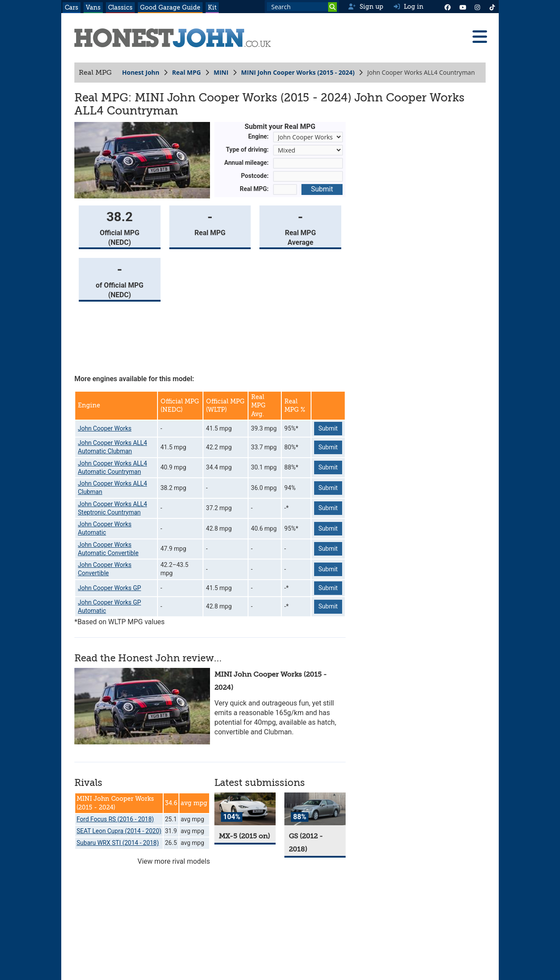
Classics (120, 7)
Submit (322, 189)
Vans (93, 7)
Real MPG (186, 72)
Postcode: (255, 176)
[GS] (315, 809)
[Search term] (302, 7)
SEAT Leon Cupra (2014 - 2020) (119, 831)
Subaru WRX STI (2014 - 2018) (118, 843)
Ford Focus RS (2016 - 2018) (115, 819)
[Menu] (479, 37)
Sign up (366, 7)
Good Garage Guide (170, 7)
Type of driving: (247, 149)
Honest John (141, 72)
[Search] (332, 7)
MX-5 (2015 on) (244, 836)
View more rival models (174, 861)
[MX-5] (245, 809)
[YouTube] (462, 7)
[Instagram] (477, 7)
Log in (409, 7)
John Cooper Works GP (109, 588)
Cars (72, 7)
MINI (221, 72)
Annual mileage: (247, 163)
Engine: (258, 136)
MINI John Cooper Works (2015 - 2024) (298, 72)
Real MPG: (254, 189)
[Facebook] (448, 7)
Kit (212, 7)
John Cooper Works (105, 428)
